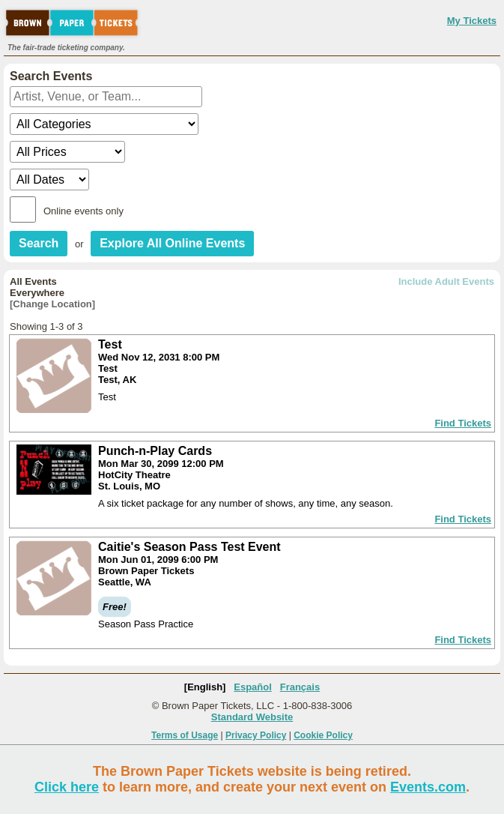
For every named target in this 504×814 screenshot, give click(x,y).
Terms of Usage (185, 735)
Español (253, 687)
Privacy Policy (256, 735)
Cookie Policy (323, 735)
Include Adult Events (446, 281)
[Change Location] (52, 304)
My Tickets (472, 21)
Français (300, 687)
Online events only (84, 211)
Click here (67, 787)
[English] (205, 687)
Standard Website (252, 717)
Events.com (428, 787)
